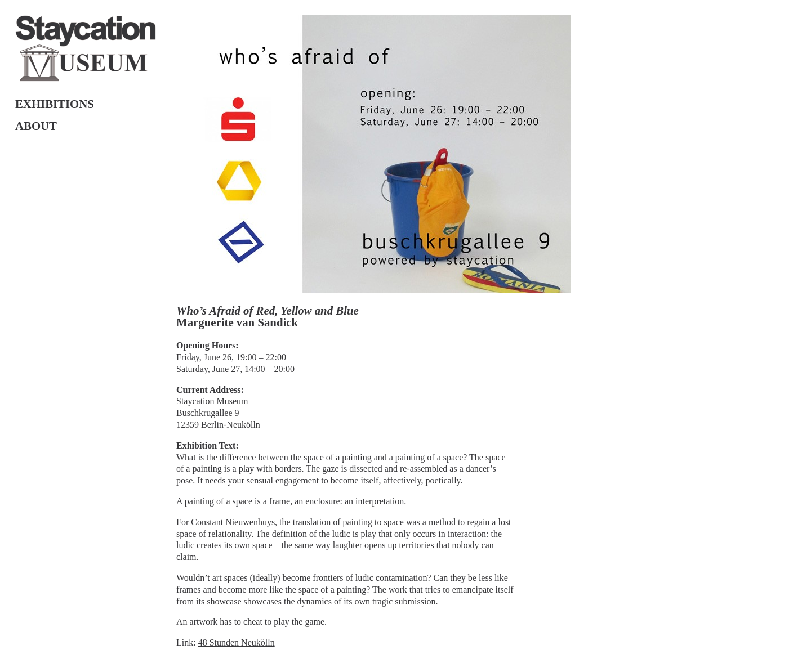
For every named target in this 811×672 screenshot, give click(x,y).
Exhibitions (55, 104)
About (36, 126)
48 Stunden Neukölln (237, 642)
